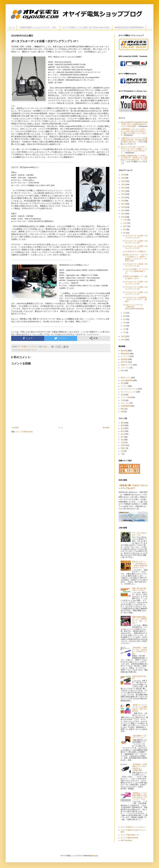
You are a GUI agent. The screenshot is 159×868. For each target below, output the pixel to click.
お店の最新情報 (127, 380)
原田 (122, 423)
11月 (125, 223)
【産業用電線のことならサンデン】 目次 (38, 27)
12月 (125, 220)
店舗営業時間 (126, 406)
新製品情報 (125, 354)
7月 (125, 313)
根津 (122, 426)
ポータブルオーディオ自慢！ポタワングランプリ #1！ (135, 293)
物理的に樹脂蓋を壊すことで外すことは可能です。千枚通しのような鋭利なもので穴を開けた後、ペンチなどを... (134, 159)
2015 (123, 210)
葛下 (122, 437)
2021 (123, 191)
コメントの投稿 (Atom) (24, 432)
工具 (122, 400)
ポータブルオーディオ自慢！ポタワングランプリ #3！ (135, 283)
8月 (125, 233)
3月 (125, 326)
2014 (123, 214)
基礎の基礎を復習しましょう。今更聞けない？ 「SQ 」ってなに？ (140, 620)
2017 (123, 204)
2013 (123, 217)
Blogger (95, 856)
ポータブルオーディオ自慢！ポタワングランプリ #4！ (135, 265)
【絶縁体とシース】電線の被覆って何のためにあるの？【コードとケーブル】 (140, 796)
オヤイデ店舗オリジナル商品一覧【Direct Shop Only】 (86, 27)
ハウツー (124, 386)
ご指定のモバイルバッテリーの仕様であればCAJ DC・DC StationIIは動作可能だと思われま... (134, 140)
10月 (125, 226)
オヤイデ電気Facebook (129, 838)
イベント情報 (126, 397)
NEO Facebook (126, 840)
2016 (123, 207)
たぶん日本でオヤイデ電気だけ (134, 251)
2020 (123, 194)
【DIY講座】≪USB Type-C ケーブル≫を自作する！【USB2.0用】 (139, 767)
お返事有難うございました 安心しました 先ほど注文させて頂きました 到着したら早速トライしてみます (133, 132)
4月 (125, 323)
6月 (125, 316)
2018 (123, 201)
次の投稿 (15, 428)
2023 (123, 184)
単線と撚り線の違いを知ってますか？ (140, 589)
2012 (123, 336)
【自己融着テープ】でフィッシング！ (140, 737)
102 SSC (124, 362)
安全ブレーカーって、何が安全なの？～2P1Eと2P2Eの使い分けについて (140, 565)
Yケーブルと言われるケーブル (139, 534)
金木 (122, 428)
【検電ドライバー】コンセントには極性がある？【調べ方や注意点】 (140, 708)
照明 (122, 412)
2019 (123, 198)
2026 (123, 175)
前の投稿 (106, 428)
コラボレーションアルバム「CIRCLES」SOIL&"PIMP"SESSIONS (133, 307)
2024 (123, 181)
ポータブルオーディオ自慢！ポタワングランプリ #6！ (135, 242)
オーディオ (125, 356)
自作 (122, 383)
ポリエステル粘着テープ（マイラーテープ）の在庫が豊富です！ (135, 271)
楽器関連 (124, 359)
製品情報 (124, 351)
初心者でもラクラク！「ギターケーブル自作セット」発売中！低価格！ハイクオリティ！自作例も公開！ (135, 258)
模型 (122, 409)
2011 (123, 340)
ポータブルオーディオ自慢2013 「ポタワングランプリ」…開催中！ (135, 300)
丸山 (122, 434)
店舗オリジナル (127, 365)
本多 (122, 440)
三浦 (122, 442)
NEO (122, 371)
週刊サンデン (126, 378)
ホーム (12, 27)
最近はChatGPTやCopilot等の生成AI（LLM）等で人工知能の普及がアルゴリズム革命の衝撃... (134, 124)
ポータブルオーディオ (29, 350)
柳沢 (122, 431)
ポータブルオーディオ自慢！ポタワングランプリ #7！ (135, 237)
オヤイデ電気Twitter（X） (130, 835)
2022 (123, 188)
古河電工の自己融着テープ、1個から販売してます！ (135, 277)
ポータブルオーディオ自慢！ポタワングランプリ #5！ (135, 247)
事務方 (123, 448)
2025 (123, 178)
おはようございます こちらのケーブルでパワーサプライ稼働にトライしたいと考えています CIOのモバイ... (134, 150)
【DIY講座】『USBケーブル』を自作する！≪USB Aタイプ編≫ (140, 651)
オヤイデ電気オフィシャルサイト (133, 827)
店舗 (122, 395)
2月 (125, 329)
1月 (125, 332)
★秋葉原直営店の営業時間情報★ (129, 27)
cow (19, 350)
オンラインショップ (128, 392)
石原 (122, 451)
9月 (125, 230)
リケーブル (125, 368)
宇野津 (123, 445)
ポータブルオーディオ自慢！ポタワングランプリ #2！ (135, 288)
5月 (125, 319)
